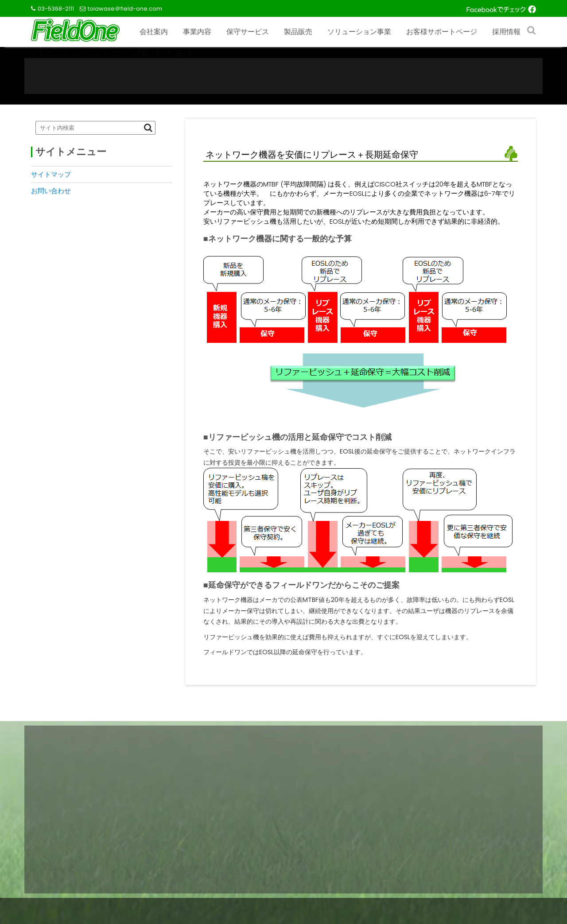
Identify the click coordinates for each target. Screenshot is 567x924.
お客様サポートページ (442, 32)
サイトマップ (51, 174)
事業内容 (197, 32)
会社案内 (154, 32)
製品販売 (298, 32)
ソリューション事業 (359, 32)
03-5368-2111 (56, 9)
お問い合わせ (51, 191)
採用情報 (506, 32)
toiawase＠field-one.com (125, 9)
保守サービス (248, 32)
